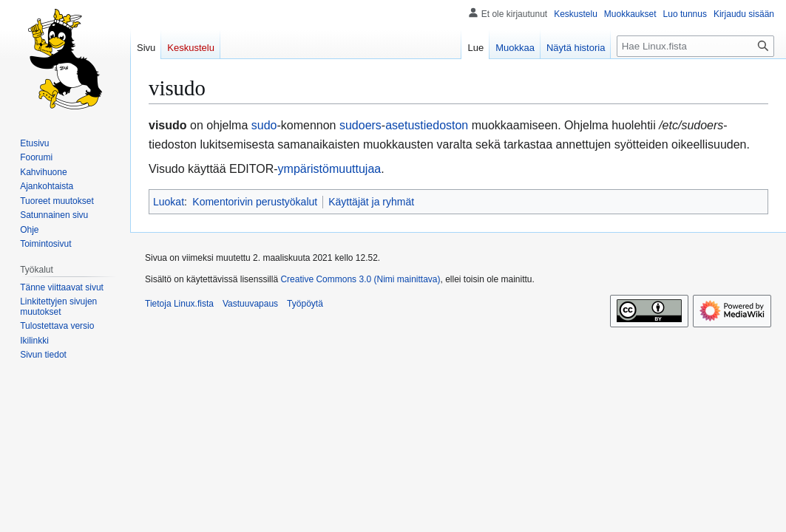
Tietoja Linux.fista (179, 304)
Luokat (169, 202)
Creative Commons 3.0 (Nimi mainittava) (360, 279)
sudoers (360, 125)
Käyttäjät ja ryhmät (371, 202)
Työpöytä (305, 304)
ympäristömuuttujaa (330, 169)
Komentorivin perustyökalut (255, 202)
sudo (264, 125)
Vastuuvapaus (250, 304)
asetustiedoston (427, 125)
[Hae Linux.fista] (695, 46)
